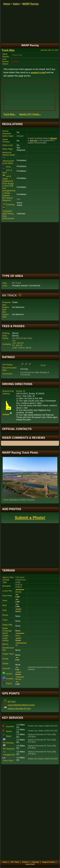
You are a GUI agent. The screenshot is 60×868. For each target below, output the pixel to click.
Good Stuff (30, 864)
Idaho (16, 4)
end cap (34, 141)
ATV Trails (15, 862)
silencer (53, 138)
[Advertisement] (30, 248)
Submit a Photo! (30, 518)
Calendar (35, 862)
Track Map (8, 50)
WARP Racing (30, 4)
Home (7, 4)
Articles (25, 862)
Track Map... (10, 114)
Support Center (48, 862)
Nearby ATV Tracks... (30, 114)
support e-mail (38, 72)
